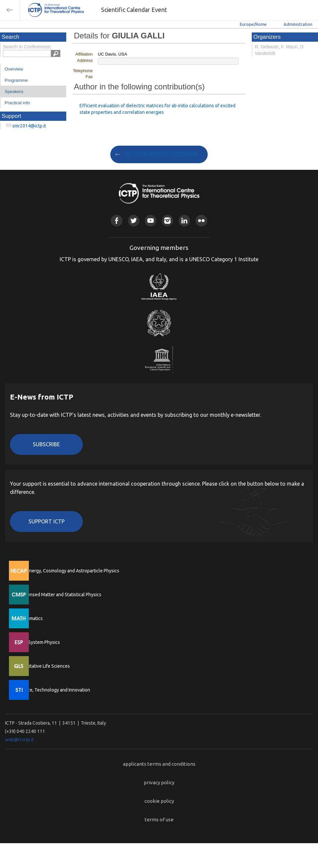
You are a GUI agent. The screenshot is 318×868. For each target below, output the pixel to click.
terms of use (159, 820)
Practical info (17, 103)
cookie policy (159, 801)
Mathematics (29, 618)
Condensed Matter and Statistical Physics (59, 595)
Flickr (201, 221)
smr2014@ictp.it (29, 126)
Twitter (134, 221)
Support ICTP (47, 521)
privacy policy (159, 782)
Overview (14, 69)
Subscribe (46, 444)
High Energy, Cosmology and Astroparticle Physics (68, 571)
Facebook (116, 221)
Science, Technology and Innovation (53, 690)
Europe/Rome (253, 24)
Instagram (167, 221)
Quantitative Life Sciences (43, 666)
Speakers (14, 92)
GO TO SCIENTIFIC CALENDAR (161, 154)
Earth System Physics (38, 642)
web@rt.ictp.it (19, 740)
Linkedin (184, 221)
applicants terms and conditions (159, 764)
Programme (16, 80)
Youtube (151, 221)
